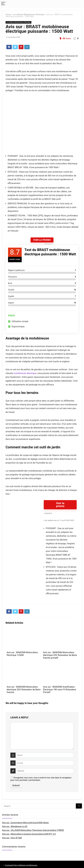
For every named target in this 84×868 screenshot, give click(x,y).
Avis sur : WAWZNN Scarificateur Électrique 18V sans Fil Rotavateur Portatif (60, 690)
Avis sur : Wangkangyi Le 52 (15, 826)
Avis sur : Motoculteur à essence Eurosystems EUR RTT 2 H (29, 834)
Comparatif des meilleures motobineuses (21, 865)
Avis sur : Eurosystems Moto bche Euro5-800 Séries (25, 823)
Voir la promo (60, 505)
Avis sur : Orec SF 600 (12, 838)
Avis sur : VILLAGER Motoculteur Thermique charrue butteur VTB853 (33, 830)
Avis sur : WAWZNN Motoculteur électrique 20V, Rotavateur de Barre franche (24, 690)
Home (8, 15)
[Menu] (3, 4)
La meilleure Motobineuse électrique (29, 15)
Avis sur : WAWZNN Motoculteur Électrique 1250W (22, 654)
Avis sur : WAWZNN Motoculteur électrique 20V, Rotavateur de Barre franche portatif (60, 655)
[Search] (79, 806)
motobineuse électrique (25, 373)
